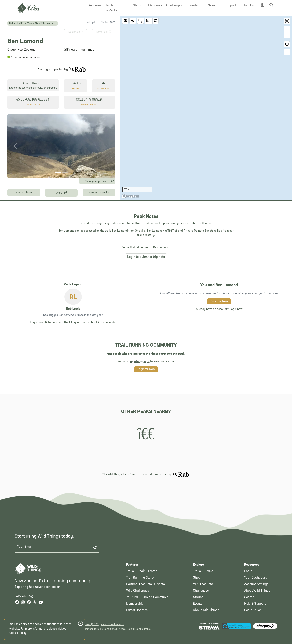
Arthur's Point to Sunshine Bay (203, 231)
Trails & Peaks (203, 571)
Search (249, 597)
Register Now (219, 301)
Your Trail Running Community (148, 597)
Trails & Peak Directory (142, 571)
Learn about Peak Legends (99, 323)
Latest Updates (137, 610)
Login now (236, 309)
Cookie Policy (143, 629)
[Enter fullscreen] (287, 21)
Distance (104, 89)
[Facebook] (17, 603)
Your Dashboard (256, 578)
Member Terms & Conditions (100, 629)
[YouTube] (41, 603)
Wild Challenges (138, 591)
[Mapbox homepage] (130, 196)
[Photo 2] (65, 173)
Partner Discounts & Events (145, 584)
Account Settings (256, 584)
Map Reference (90, 105)
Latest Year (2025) (89, 624)
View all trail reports (112, 624)
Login (248, 571)
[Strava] (35, 603)
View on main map (81, 50)
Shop (197, 578)
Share (61, 192)
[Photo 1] (58, 173)
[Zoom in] (287, 29)
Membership (135, 604)
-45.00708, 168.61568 (33, 100)
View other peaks (99, 193)
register (135, 361)
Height (75, 89)
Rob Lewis (73, 309)
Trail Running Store (140, 578)
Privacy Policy (126, 629)
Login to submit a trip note (146, 257)
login (147, 361)
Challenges (201, 591)
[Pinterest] (29, 603)
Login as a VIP (39, 323)
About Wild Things (206, 610)
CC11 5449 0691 (90, 100)
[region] (206, 108)
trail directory (146, 235)
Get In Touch (253, 610)
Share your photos (99, 181)
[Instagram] (23, 603)
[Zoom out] (287, 35)
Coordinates (33, 105)
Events (198, 604)
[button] (95, 6)
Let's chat (24, 597)
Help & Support (255, 604)
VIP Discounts (203, 584)
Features (132, 565)
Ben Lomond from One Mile (129, 231)
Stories (198, 597)
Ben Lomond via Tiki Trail (162, 231)
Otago (12, 50)
